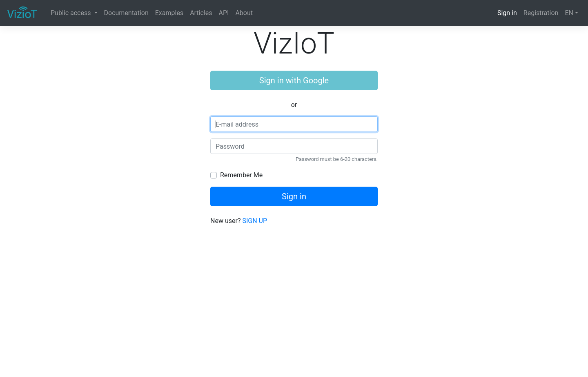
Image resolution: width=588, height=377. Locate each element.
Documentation (126, 13)
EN (569, 13)
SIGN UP (255, 221)
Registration (541, 13)
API (224, 13)
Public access (71, 13)
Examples (169, 13)
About (244, 13)
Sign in (507, 13)
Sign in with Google (294, 80)
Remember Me (241, 175)
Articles (201, 13)
